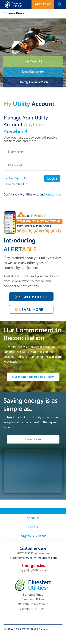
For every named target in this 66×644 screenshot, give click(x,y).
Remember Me (18, 184)
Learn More (31, 310)
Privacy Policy (45, 629)
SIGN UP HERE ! (33, 297)
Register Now (53, 195)
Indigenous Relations (33, 536)
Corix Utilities (14, 4)
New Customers (33, 72)
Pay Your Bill (33, 61)
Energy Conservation (33, 82)
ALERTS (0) (43, 4)
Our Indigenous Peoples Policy (33, 377)
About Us (33, 518)
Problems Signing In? (16, 178)
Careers (33, 527)
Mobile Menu (60, 14)
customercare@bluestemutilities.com (33, 558)
